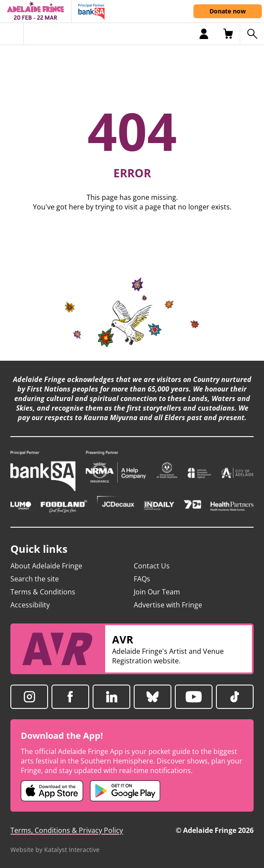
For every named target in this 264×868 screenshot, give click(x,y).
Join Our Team (157, 592)
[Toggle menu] (12, 34)
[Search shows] (252, 34)
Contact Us (152, 566)
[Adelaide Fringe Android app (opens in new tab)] (125, 791)
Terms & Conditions (43, 592)
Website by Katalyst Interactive (55, 850)
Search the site (35, 579)
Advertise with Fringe (168, 605)
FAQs (142, 579)
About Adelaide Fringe (46, 566)
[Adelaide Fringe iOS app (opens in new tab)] (52, 791)
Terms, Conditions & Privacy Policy (67, 830)
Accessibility (30, 605)
